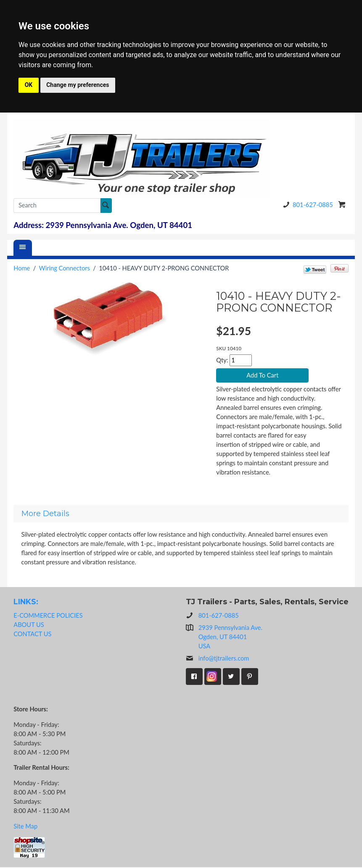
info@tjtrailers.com (218, 659)
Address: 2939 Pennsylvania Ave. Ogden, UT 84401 (103, 225)
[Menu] (23, 248)
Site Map (25, 827)
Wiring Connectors (65, 268)
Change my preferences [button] (78, 85)
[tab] (181, 514)
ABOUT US (29, 625)
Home (22, 268)
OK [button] (29, 85)
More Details (45, 514)
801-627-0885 (307, 205)
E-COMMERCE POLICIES (48, 616)
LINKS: (26, 602)
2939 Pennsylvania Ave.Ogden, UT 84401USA (230, 638)
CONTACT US (32, 634)
